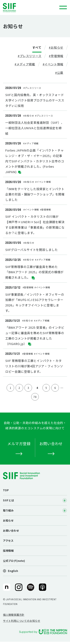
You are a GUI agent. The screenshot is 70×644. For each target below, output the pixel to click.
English (13, 571)
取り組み (8, 510)
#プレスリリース (30, 56)
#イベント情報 (53, 64)
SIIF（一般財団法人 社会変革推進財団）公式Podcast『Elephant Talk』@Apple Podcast (43, 589)
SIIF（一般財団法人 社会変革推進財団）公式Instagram (19, 589)
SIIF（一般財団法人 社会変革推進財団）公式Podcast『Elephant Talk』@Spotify (31, 589)
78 (35, 397)
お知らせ (8, 520)
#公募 (59, 73)
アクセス (8, 540)
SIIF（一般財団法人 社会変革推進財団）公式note (6, 589)
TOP (6, 490)
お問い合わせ (11, 531)
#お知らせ (56, 47)
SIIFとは (8, 500)
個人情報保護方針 (14, 615)
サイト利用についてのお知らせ (22, 621)
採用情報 (8, 551)
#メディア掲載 (25, 64)
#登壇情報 (56, 56)
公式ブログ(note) (14, 561)
